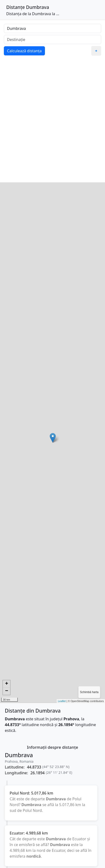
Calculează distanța (24, 51)
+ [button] (7, 684)
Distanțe (15, 7)
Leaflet (62, 701)
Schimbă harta (89, 692)
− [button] (7, 691)
